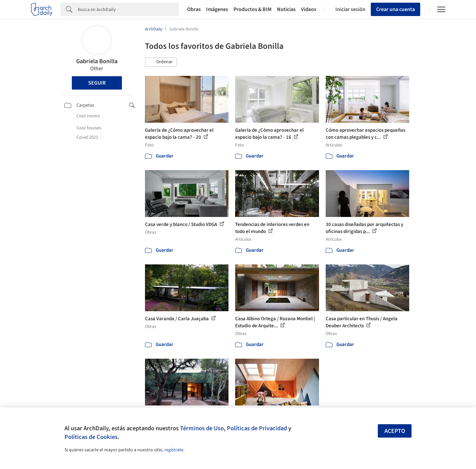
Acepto (395, 431)
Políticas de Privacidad (257, 428)
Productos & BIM (253, 9)
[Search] (128, 9)
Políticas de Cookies (91, 437)
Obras (194, 9)
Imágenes (217, 9)
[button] (161, 62)
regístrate (174, 450)
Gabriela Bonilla (97, 61)
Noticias (286, 9)
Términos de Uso (202, 428)
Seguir (97, 83)
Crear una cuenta (395, 9)
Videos (309, 9)
